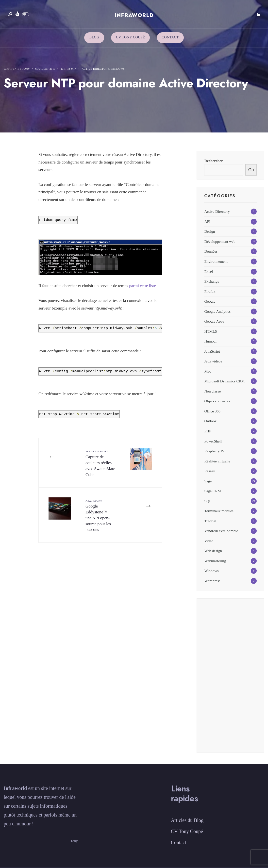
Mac (208, 371)
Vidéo (209, 541)
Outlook (210, 421)
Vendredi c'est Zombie (221, 531)
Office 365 (212, 411)
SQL (208, 501)
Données (211, 251)
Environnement (216, 261)
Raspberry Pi (214, 451)
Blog (94, 37)
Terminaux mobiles (219, 511)
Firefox (210, 291)
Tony (26, 69)
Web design (213, 551)
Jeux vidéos (213, 361)
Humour (210, 341)
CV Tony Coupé (130, 37)
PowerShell (213, 441)
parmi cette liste (142, 286)
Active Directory (95, 69)
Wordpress (212, 581)
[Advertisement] (230, 679)
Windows (118, 69)
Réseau (210, 471)
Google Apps (214, 321)
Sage (208, 481)
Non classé (212, 391)
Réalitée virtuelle (217, 461)
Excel (209, 271)
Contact (170, 37)
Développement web (220, 241)
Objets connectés (217, 401)
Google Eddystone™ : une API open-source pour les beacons (98, 516)
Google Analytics (217, 311)
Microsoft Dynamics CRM (224, 381)
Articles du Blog (187, 820)
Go (251, 170)
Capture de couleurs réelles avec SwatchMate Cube (100, 463)
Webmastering (215, 561)
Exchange (212, 281)
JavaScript (212, 351)
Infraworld (134, 15)
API (207, 221)
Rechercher (213, 161)
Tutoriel (210, 521)
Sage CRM (213, 491)
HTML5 (210, 331)
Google (210, 301)
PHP (208, 431)
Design (209, 231)
